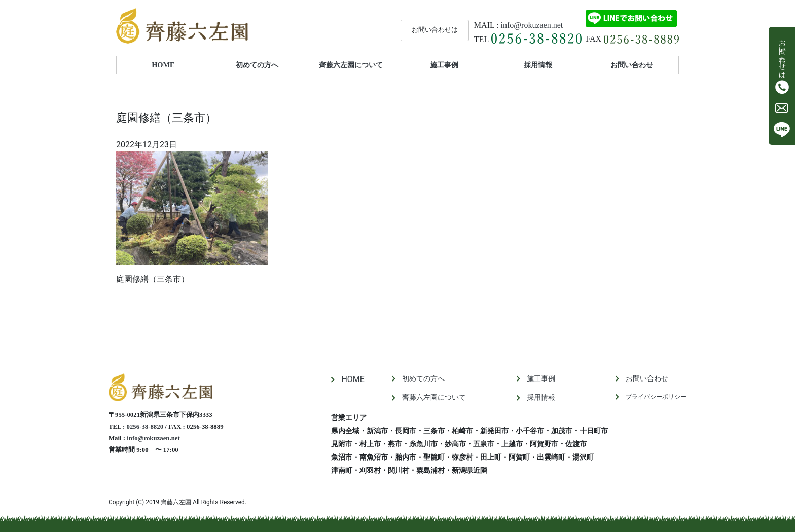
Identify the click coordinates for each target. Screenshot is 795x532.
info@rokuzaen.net (532, 25)
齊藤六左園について (351, 65)
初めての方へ (257, 65)
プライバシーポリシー (656, 397)
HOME (177, 64)
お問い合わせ (632, 65)
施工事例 (444, 65)
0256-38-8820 (145, 427)
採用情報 (538, 65)
